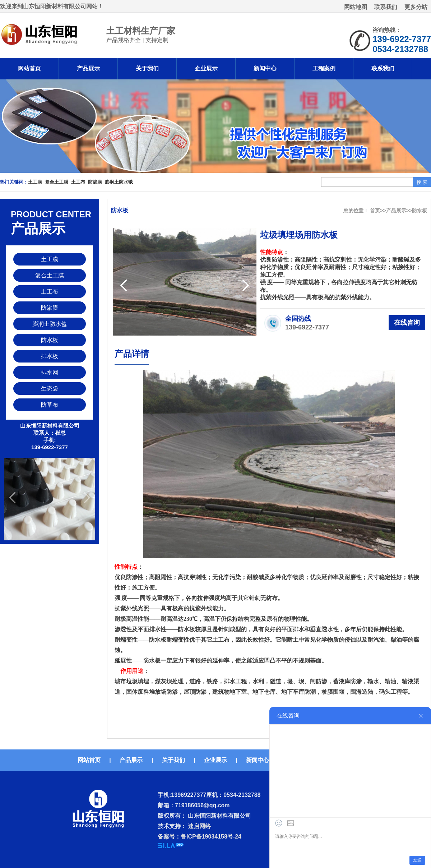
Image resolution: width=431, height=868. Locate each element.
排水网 (50, 372)
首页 (375, 211)
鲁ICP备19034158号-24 (211, 837)
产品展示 (88, 68)
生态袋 (50, 389)
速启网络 (199, 826)
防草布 (50, 405)
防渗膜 (95, 182)
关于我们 (147, 68)
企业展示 (206, 68)
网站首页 (29, 68)
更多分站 (416, 7)
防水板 (50, 340)
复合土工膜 (57, 182)
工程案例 (324, 68)
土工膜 (35, 182)
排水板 (50, 356)
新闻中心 (265, 68)
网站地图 (356, 7)
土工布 (78, 182)
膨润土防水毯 (119, 182)
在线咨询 (407, 323)
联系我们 (386, 7)
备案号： (169, 837)
